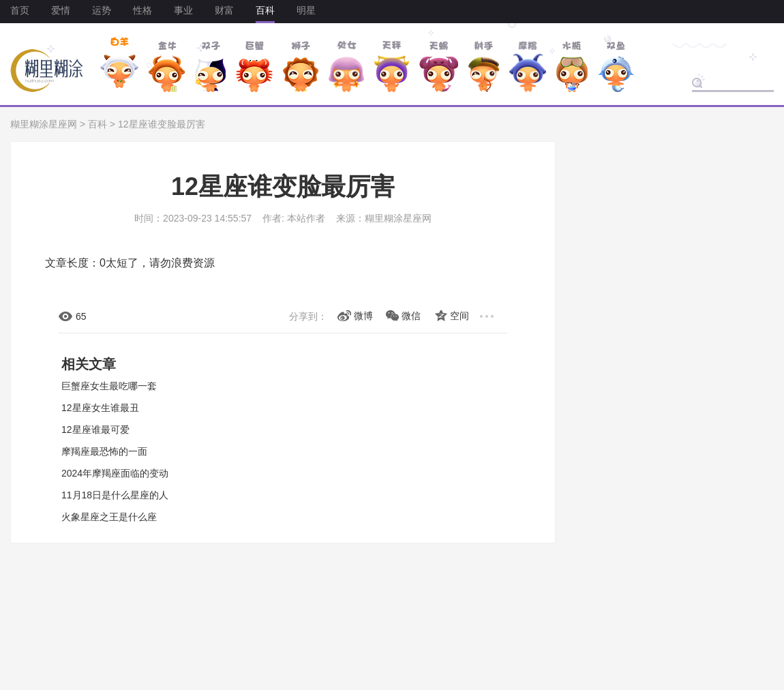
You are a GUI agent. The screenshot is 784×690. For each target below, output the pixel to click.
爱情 (61, 10)
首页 (20, 10)
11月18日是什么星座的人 (115, 495)
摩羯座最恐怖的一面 (104, 451)
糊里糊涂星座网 (44, 124)
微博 (363, 316)
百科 (265, 10)
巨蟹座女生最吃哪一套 (109, 386)
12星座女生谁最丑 (100, 408)
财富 (224, 10)
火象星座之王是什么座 (109, 517)
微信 (411, 316)
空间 (459, 316)
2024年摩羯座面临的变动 (115, 473)
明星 (306, 10)
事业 (183, 10)
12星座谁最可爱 (95, 430)
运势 (102, 10)
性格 (142, 10)
